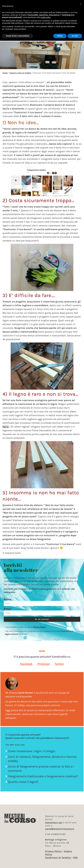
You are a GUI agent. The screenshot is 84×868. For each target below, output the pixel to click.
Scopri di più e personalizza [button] (18, 36)
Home (5, 73)
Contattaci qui (54, 823)
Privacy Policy (39, 627)
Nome (8, 599)
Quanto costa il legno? (23, 782)
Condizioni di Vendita (58, 858)
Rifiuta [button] (60, 36)
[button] (26, 664)
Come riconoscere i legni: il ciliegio (32, 751)
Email (8, 609)
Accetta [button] (75, 36)
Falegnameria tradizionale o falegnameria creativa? (43, 776)
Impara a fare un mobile (20, 73)
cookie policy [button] (45, 17)
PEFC (6, 427)
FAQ (75, 858)
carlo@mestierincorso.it (60, 829)
